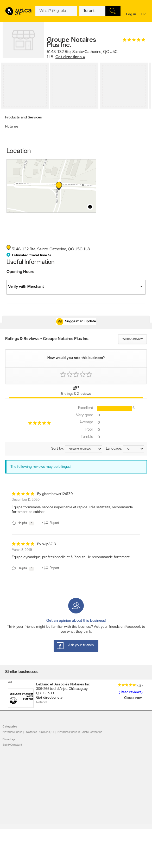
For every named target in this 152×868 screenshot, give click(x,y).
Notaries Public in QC (40, 732)
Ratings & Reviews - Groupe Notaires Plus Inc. (47, 339)
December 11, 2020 (26, 500)
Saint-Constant (12, 745)
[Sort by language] (134, 449)
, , (82, 55)
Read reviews (131, 692)
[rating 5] (134, 41)
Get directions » (70, 57)
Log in (131, 14)
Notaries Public (12, 732)
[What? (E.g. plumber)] (56, 11)
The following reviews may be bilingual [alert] (41, 467)
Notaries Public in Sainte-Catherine (80, 732)
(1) (139, 686)
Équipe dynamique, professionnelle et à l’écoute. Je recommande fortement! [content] (71, 557)
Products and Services (24, 118)
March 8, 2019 (22, 550)
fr (144, 15)
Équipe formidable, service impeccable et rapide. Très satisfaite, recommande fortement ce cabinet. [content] (72, 510)
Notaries (12, 127)
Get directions (48, 698)
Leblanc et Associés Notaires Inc (63, 685)
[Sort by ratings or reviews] (83, 449)
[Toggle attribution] (90, 207)
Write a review (132, 339)
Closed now (133, 698)
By (55, 494)
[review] (76, 510)
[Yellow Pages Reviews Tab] (76, 391)
